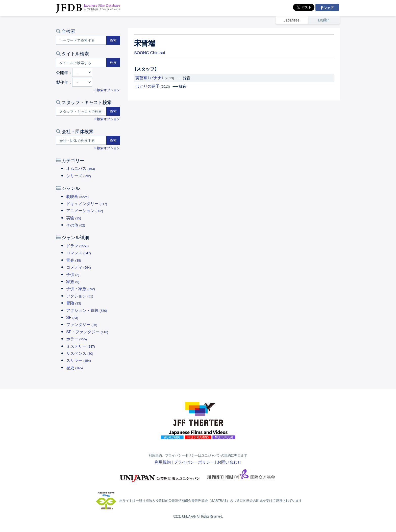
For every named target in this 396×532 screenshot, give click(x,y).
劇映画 (77, 196)
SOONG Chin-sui (150, 53)
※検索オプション (107, 90)
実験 (74, 218)
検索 (113, 40)
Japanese (292, 20)
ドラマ (77, 245)
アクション (80, 296)
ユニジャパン (160, 476)
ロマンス (79, 252)
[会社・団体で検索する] (81, 140)
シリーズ (79, 175)
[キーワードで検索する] (81, 40)
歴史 (75, 367)
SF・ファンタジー (87, 332)
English (324, 20)
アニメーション (85, 210)
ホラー (77, 339)
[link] (308, 20)
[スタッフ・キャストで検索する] (81, 111)
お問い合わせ (229, 462)
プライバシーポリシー (194, 462)
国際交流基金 (241, 476)
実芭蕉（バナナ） (150, 78)
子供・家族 (81, 288)
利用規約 (163, 462)
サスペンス (80, 353)
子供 (73, 274)
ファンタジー (82, 324)
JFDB (88, 8)
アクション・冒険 (87, 310)
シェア (328, 8)
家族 (73, 281)
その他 (76, 225)
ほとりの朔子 (147, 86)
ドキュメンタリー (87, 203)
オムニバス (81, 168)
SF (72, 317)
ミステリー (81, 346)
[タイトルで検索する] (81, 62)
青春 (74, 260)
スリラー (79, 360)
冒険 (74, 303)
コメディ (79, 267)
